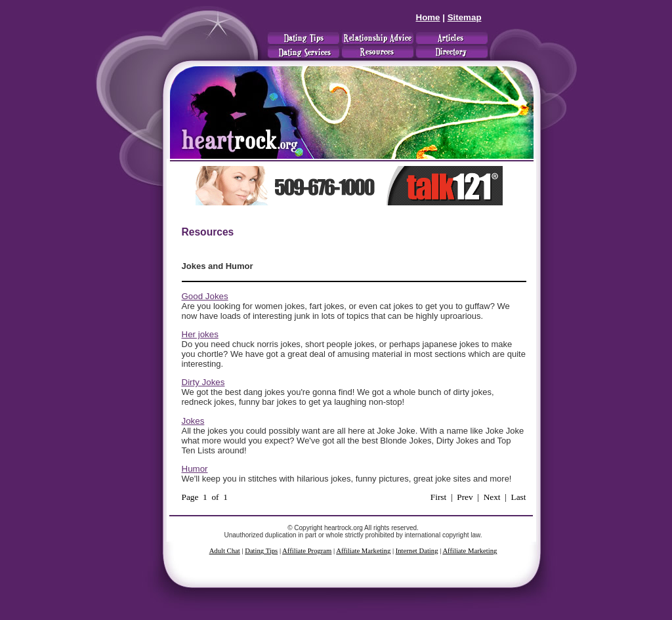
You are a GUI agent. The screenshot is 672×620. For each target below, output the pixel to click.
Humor (195, 469)
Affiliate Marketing (363, 551)
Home (428, 17)
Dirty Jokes (203, 382)
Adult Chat (225, 551)
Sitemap (465, 17)
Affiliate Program (307, 551)
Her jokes (200, 334)
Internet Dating (417, 551)
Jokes (193, 421)
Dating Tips (261, 551)
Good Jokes (205, 296)
